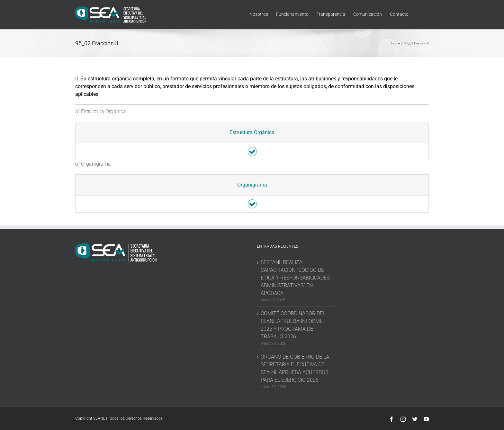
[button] (419, 14)
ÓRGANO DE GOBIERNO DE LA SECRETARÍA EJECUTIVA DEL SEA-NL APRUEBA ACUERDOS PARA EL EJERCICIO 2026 (295, 368)
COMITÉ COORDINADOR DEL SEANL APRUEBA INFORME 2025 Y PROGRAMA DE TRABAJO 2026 (293, 325)
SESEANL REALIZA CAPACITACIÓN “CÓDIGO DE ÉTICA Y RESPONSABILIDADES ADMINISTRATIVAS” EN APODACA (295, 278)
